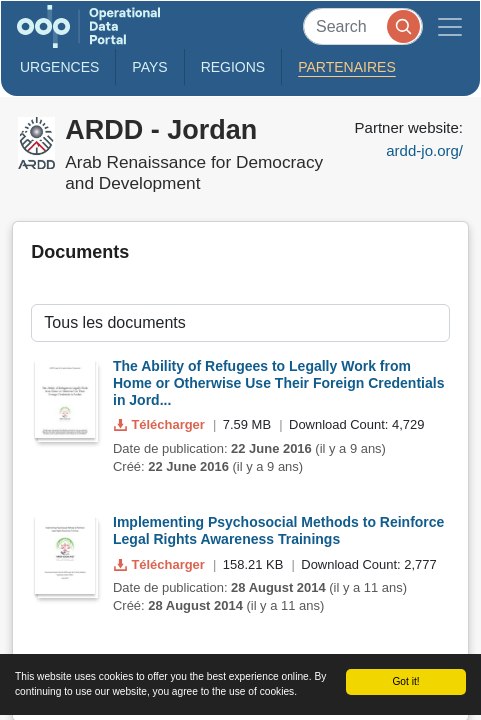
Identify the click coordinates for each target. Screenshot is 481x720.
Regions (233, 67)
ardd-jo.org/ (424, 150)
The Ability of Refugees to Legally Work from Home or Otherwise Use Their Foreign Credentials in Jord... (278, 383)
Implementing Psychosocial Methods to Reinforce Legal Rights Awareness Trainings (278, 530)
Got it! (405, 681)
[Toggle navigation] (450, 26)
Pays (149, 67)
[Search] (363, 26)
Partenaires (347, 67)
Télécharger (161, 424)
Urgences (59, 67)
